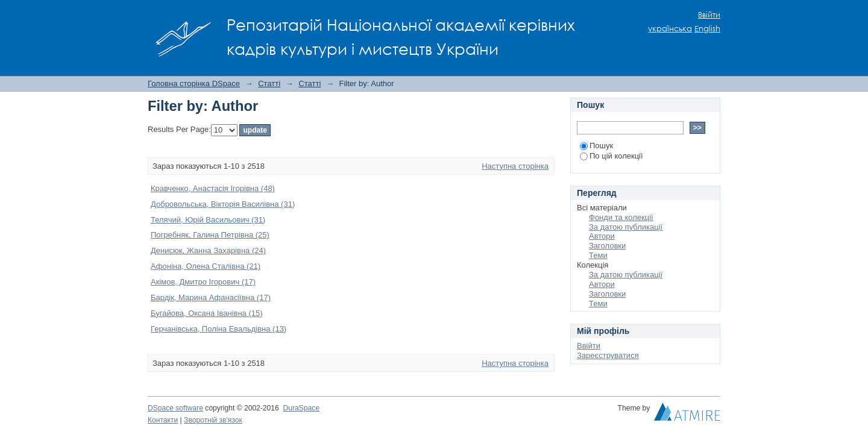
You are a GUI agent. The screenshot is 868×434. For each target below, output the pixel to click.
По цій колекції (612, 156)
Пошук (596, 146)
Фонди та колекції (621, 217)
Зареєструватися (608, 355)
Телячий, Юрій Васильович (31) (208, 220)
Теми (598, 255)
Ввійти (709, 15)
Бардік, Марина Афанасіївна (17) (211, 297)
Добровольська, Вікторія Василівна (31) (223, 204)
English (707, 29)
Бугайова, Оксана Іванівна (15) (207, 313)
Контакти (163, 420)
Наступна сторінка (515, 166)
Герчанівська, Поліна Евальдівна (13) (219, 329)
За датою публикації (626, 227)
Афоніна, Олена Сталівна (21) (206, 266)
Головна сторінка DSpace (194, 83)
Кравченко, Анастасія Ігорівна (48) (213, 188)
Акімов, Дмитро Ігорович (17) (203, 282)
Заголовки (607, 246)
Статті (269, 83)
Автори (602, 236)
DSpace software (175, 408)
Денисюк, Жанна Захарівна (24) (208, 250)
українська (670, 29)
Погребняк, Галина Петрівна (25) (210, 235)
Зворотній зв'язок (213, 420)
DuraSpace (301, 408)
